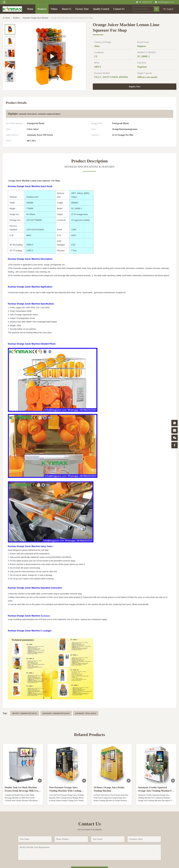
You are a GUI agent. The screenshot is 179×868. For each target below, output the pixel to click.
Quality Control (101, 9)
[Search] (157, 9)
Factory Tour (82, 9)
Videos (54, 9)
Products (42, 9)
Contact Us (119, 9)
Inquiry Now (135, 87)
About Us (67, 9)
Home (30, 9)
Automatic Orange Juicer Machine (35, 18)
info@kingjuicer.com (166, 2)
